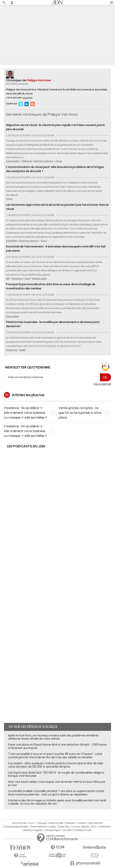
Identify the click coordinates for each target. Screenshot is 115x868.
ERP (8, 278)
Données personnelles (16, 827)
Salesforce (17, 278)
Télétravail (27, 161)
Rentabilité (11, 241)
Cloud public (13, 161)
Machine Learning (44, 161)
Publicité (70, 823)
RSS (33, 104)
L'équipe (42, 823)
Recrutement (96, 823)
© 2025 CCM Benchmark (77, 830)
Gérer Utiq (63, 827)
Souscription (12, 316)
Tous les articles (80, 827)
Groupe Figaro (53, 830)
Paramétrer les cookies (43, 827)
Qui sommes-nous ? (24, 823)
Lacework (27, 98)
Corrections (105, 827)
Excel (27, 278)
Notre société (56, 823)
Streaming (11, 350)
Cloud (59, 161)
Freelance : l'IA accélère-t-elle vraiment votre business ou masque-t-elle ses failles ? (30, 413)
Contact (81, 823)
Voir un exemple (102, 384)
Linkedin (27, 104)
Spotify (23, 350)
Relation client (39, 278)
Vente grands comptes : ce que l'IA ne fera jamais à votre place (84, 413)
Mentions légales (33, 830)
